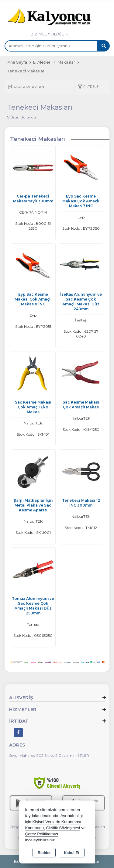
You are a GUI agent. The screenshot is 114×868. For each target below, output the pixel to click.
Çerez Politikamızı (42, 834)
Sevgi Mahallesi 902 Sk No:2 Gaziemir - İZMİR (49, 755)
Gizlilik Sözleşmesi (63, 828)
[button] (88, 87)
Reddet (44, 853)
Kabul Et (72, 853)
